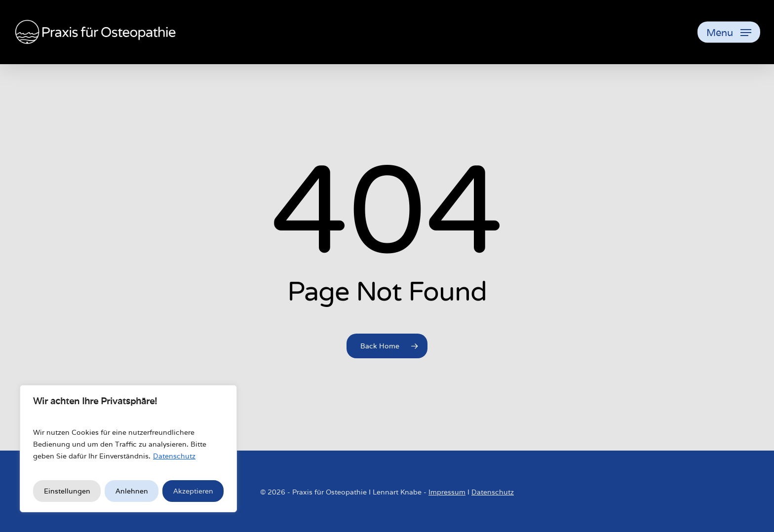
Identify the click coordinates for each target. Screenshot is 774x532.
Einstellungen (67, 491)
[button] (729, 32)
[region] (128, 449)
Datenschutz (174, 456)
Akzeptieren (193, 491)
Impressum (447, 492)
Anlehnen (132, 491)
